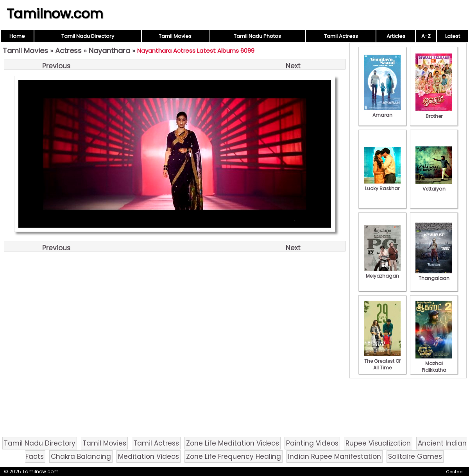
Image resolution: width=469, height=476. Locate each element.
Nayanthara (109, 51)
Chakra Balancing (81, 456)
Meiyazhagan (382, 273)
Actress (68, 51)
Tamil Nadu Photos (257, 36)
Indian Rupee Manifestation (335, 456)
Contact (455, 472)
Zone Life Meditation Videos (233, 443)
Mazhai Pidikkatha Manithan (434, 367)
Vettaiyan (434, 185)
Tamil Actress (341, 36)
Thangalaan (434, 275)
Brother (434, 113)
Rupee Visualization (378, 443)
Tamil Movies (175, 36)
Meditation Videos (149, 456)
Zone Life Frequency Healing (234, 456)
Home (17, 36)
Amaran (382, 112)
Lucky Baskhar (382, 185)
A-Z (426, 36)
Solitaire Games (415, 456)
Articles (396, 36)
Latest (453, 36)
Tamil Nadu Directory (88, 36)
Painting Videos (312, 443)
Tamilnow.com (55, 14)
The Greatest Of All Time (382, 361)
